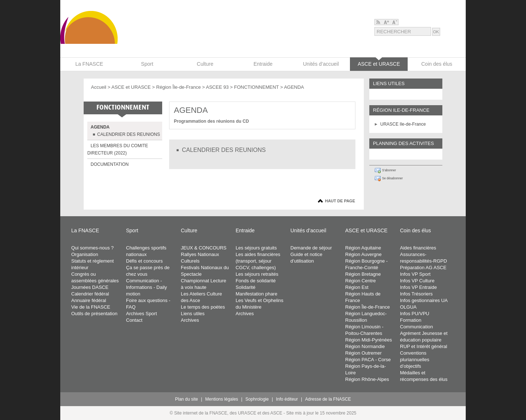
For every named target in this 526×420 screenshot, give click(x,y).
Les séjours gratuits (256, 248)
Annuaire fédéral (89, 300)
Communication (416, 327)
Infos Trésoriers (416, 294)
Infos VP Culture (417, 281)
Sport (132, 230)
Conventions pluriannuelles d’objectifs (415, 360)
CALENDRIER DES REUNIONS (129, 134)
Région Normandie (365, 346)
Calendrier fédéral (90, 294)
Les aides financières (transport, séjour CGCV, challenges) (258, 261)
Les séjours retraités (257, 274)
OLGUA (408, 307)
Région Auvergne (363, 254)
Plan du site (186, 399)
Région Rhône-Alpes (367, 379)
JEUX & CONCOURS (204, 248)
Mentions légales (222, 399)
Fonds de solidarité (256, 281)
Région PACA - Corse (368, 360)
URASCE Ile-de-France (403, 124)
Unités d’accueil (308, 230)
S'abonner (389, 170)
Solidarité (245, 287)
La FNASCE (85, 230)
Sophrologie (257, 399)
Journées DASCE (90, 287)
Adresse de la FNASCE (328, 399)
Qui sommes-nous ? (92, 248)
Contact (134, 320)
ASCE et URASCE (131, 87)
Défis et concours (144, 261)
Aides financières (418, 248)
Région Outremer (363, 353)
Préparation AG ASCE (423, 268)
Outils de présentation (94, 314)
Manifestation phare (256, 294)
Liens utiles (193, 314)
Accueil (99, 87)
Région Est (357, 287)
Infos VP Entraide (418, 287)
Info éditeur (287, 399)
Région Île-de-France (179, 87)
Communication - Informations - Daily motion (146, 287)
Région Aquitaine (363, 248)
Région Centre (361, 281)
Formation (411, 320)
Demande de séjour (311, 248)
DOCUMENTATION (110, 164)
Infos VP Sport (415, 274)
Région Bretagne (363, 274)
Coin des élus (416, 230)
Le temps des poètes (203, 307)
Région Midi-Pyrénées (369, 340)
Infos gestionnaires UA (424, 300)
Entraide (245, 230)
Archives (190, 320)
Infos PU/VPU (415, 314)
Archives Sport (142, 314)
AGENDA (100, 127)
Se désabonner (392, 178)
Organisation (85, 254)
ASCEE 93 (217, 87)
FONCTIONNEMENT (257, 87)
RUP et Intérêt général (424, 346)
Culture (189, 230)
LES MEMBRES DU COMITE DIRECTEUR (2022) (118, 149)
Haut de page (340, 201)
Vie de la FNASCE (91, 307)
